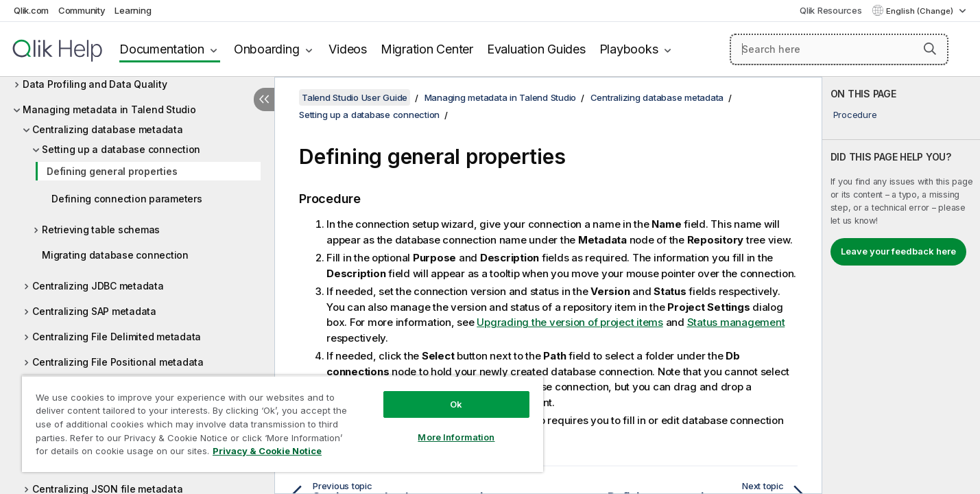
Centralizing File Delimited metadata (117, 337)
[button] (930, 49)
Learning (133, 10)
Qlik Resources (831, 10)
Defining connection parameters (127, 199)
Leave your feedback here (898, 251)
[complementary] (901, 285)
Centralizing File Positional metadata (118, 362)
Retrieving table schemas (101, 230)
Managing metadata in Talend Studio (109, 109)
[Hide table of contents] (264, 99)
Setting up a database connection (121, 149)
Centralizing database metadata (108, 129)
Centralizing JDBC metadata (98, 286)
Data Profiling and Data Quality (95, 84)
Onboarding (267, 49)
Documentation (162, 49)
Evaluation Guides (536, 49)
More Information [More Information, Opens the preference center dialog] (456, 437)
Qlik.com (31, 10)
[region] (283, 424)
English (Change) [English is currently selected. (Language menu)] (921, 11)
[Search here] (839, 49)
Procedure (855, 115)
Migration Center (427, 49)
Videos (348, 49)
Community (82, 10)
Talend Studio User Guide (355, 97)
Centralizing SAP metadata (94, 311)
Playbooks (629, 49)
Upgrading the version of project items (570, 322)
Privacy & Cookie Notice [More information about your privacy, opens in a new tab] (267, 451)
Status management (736, 322)
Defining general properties (112, 171)
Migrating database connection (115, 255)
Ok (456, 404)
